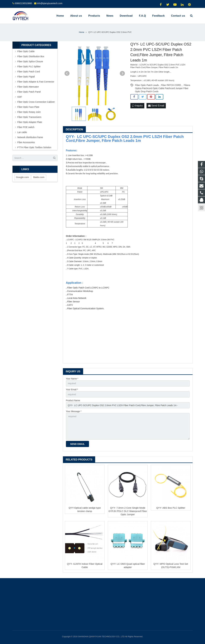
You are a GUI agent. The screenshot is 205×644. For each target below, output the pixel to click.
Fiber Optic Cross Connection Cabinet (36, 102)
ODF (20, 97)
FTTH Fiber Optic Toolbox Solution (34, 147)
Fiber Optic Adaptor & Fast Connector (36, 82)
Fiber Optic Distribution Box (31, 56)
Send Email (156, 106)
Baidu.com (39, 177)
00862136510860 (23, 3)
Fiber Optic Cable (26, 51)
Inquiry (137, 106)
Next (122, 73)
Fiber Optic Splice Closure (30, 61)
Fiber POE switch (26, 127)
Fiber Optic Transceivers (29, 117)
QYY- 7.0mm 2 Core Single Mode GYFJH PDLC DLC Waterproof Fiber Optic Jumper (128, 511)
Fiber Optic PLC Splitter (29, 67)
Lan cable (22, 132)
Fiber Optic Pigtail (26, 77)
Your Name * (72, 379)
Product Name (73, 400)
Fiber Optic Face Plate (28, 107)
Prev (67, 73)
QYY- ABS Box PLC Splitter (171, 508)
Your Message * (74, 411)
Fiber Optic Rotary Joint (29, 112)
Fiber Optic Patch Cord (29, 72)
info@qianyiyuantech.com (50, 3)
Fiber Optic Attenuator (28, 87)
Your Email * (72, 390)
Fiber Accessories (26, 142)
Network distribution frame (30, 137)
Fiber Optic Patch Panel (29, 92)
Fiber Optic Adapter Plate (30, 122)
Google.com (23, 177)
